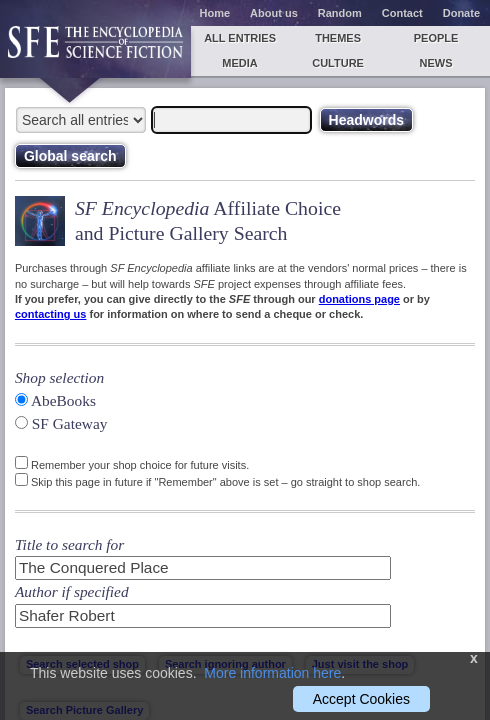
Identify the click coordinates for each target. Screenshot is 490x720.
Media (239, 63)
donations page (359, 299)
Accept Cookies (361, 699)
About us (274, 13)
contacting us (51, 314)
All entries (240, 38)
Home (215, 13)
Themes (338, 38)
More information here (272, 673)
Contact (402, 13)
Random (340, 13)
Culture (338, 63)
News (436, 63)
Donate (461, 13)
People (436, 38)
